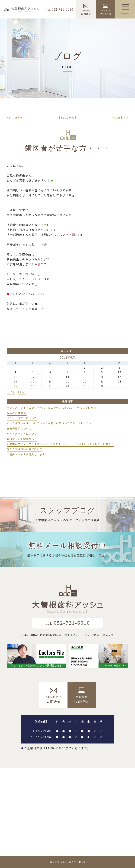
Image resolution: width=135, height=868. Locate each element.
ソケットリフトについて (22, 418)
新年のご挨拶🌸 (17, 413)
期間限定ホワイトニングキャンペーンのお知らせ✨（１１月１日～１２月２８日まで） (60, 444)
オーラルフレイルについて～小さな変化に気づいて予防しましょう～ (49, 423)
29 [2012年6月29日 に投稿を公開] (85, 386)
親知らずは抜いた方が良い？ (25, 449)
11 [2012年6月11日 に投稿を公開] (16, 377)
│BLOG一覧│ (68, 117)
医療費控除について (19, 428)
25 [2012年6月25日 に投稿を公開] (16, 386)
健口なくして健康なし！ (22, 439)
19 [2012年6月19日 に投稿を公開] (33, 381)
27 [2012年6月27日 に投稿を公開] (50, 386)
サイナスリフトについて (22, 434)
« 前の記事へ (15, 117)
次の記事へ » (120, 117)
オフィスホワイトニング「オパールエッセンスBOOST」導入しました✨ (52, 408)
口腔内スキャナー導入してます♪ (27, 454)
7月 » (21, 392)
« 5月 (12, 392)
